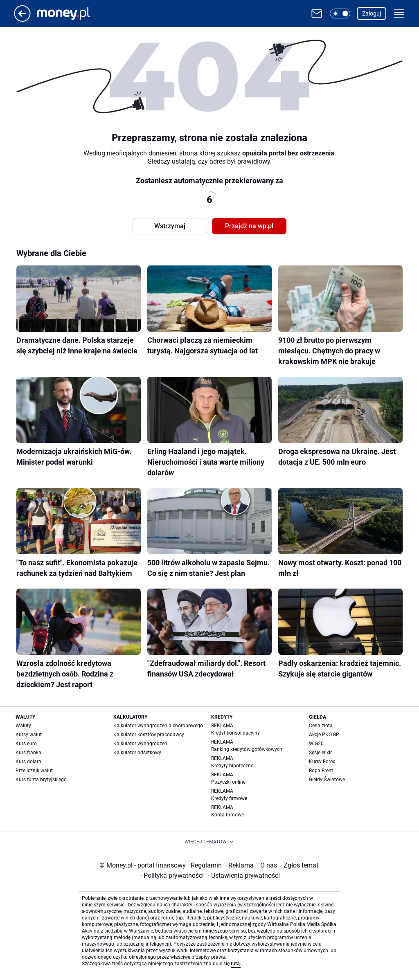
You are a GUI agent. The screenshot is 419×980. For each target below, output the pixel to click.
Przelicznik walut (34, 771)
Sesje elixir (320, 753)
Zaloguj (372, 13)
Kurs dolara (28, 762)
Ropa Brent (321, 771)
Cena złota (321, 726)
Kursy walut (29, 735)
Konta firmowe (228, 815)
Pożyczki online (228, 782)
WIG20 (316, 744)
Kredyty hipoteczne (232, 766)
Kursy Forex (322, 762)
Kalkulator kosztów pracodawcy (149, 735)
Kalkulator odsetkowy (137, 753)
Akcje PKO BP (324, 735)
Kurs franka (28, 753)
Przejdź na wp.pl (249, 226)
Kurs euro (26, 744)
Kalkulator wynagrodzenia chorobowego (158, 726)
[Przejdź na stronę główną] (22, 19)
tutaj (236, 964)
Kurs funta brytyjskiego (41, 780)
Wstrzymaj (170, 226)
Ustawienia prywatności (244, 875)
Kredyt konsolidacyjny (235, 733)
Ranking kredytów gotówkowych (247, 749)
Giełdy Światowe (327, 780)
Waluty (23, 726)
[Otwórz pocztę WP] (317, 13)
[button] (340, 13)
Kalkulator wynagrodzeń (140, 744)
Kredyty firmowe (229, 798)
